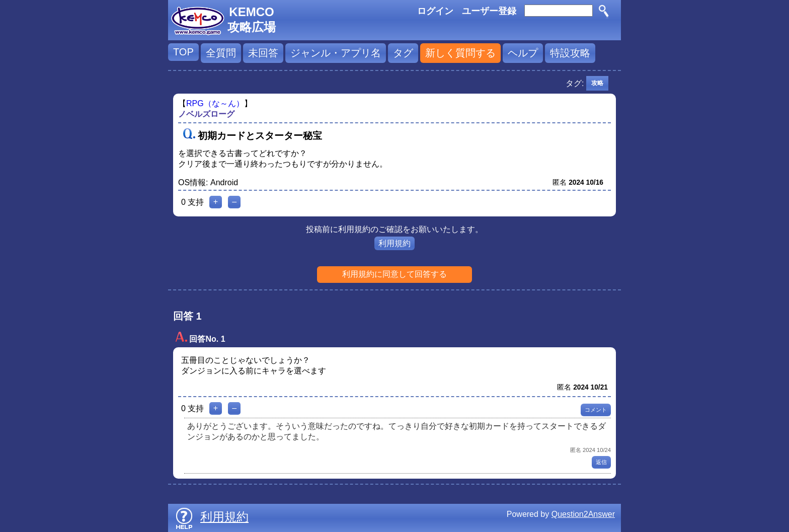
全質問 (221, 53)
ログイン (435, 11)
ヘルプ (523, 53)
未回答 (263, 53)
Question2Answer (583, 514)
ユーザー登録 (489, 11)
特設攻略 (570, 53)
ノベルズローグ (206, 114)
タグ (403, 53)
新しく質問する (460, 53)
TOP (183, 52)
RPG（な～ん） (215, 103)
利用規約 (395, 243)
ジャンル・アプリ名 (336, 53)
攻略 (597, 83)
